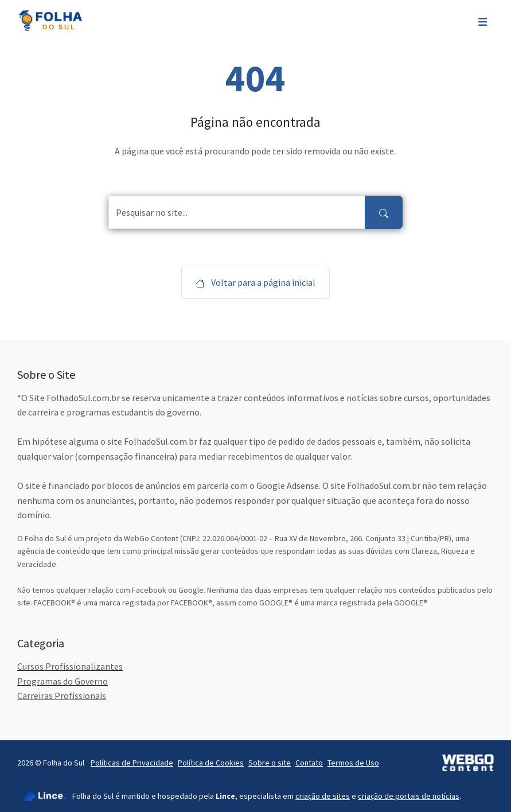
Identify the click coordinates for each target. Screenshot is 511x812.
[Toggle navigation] (483, 21)
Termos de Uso (353, 763)
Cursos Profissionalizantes (70, 666)
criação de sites (323, 796)
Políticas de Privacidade (132, 763)
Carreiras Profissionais (62, 696)
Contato (309, 763)
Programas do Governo (63, 681)
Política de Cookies (211, 763)
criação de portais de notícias (409, 796)
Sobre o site (270, 763)
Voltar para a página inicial (256, 282)
